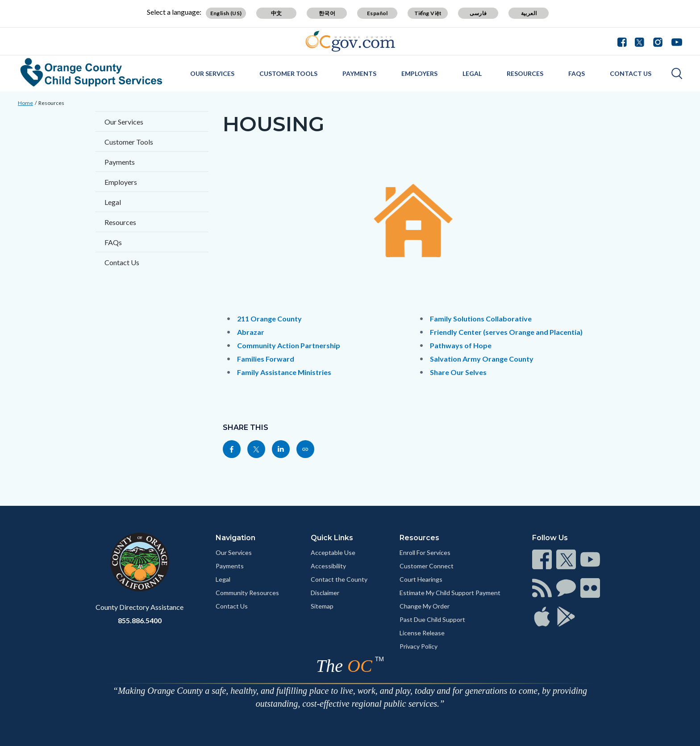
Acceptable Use (333, 552)
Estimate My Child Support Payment (450, 593)
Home (25, 103)
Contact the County (339, 579)
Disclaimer (325, 593)
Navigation (235, 538)
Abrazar (251, 332)
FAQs (577, 73)
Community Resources (247, 593)
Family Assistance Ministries (284, 372)
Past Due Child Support (432, 619)
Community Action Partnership (289, 345)
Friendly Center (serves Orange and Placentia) (506, 332)
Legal (472, 73)
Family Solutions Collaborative (481, 319)
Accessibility (328, 566)
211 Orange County (269, 319)
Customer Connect (427, 566)
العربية (529, 13)
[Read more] (350, 41)
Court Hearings (421, 579)
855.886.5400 (140, 620)
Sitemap (322, 606)
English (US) (226, 13)
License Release (422, 633)
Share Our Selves (458, 372)
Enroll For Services (425, 552)
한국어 (327, 13)
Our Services (212, 73)
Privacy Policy (419, 646)
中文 (277, 13)
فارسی (478, 13)
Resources (525, 73)
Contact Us (631, 73)
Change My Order (425, 606)
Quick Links (332, 538)
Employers (419, 73)
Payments (359, 73)
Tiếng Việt (428, 13)
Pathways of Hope (461, 345)
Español (377, 13)
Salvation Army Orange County (482, 359)
